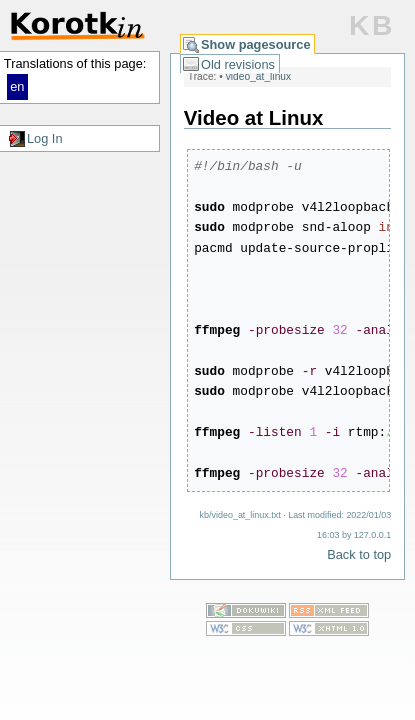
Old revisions (238, 64)
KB (372, 25)
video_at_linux (258, 76)
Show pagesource (256, 44)
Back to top (359, 554)
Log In (45, 138)
